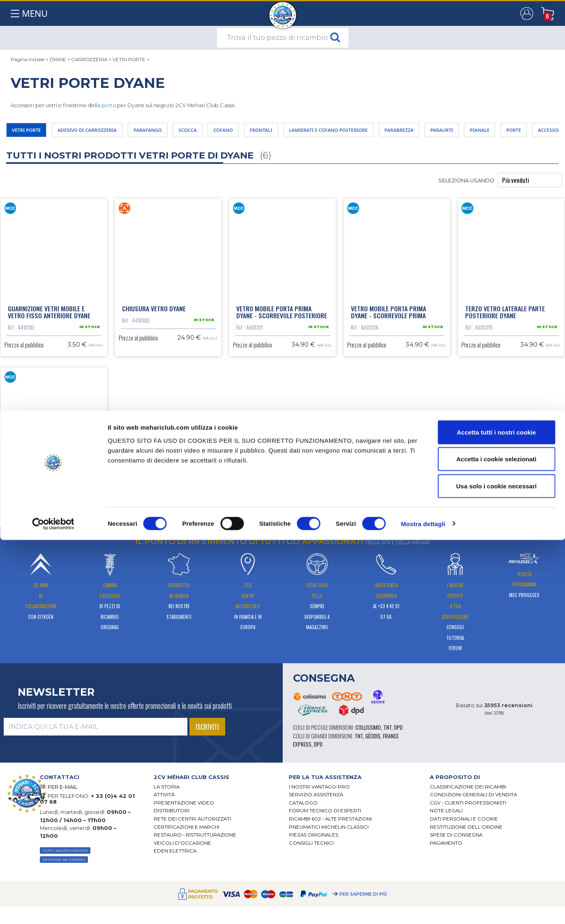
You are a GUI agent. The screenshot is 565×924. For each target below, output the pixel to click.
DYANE (58, 60)
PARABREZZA (507, 132)
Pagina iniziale (28, 60)
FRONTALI (330, 132)
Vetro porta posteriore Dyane (52, 521)
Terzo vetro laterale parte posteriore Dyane (505, 319)
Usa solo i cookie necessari (496, 870)
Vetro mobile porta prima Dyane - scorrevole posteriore (282, 319)
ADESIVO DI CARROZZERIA (110, 132)
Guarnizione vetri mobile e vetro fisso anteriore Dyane (49, 319)
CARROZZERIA (89, 60)
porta (109, 105)
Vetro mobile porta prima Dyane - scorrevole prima (389, 319)
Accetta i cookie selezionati (496, 843)
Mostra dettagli (423, 908)
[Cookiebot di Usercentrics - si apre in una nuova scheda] (53, 908)
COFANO (282, 132)
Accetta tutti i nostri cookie (497, 816)
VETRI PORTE (129, 60)
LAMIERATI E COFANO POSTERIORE (416, 132)
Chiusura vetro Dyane (154, 316)
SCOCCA (238, 132)
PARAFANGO (187, 132)
